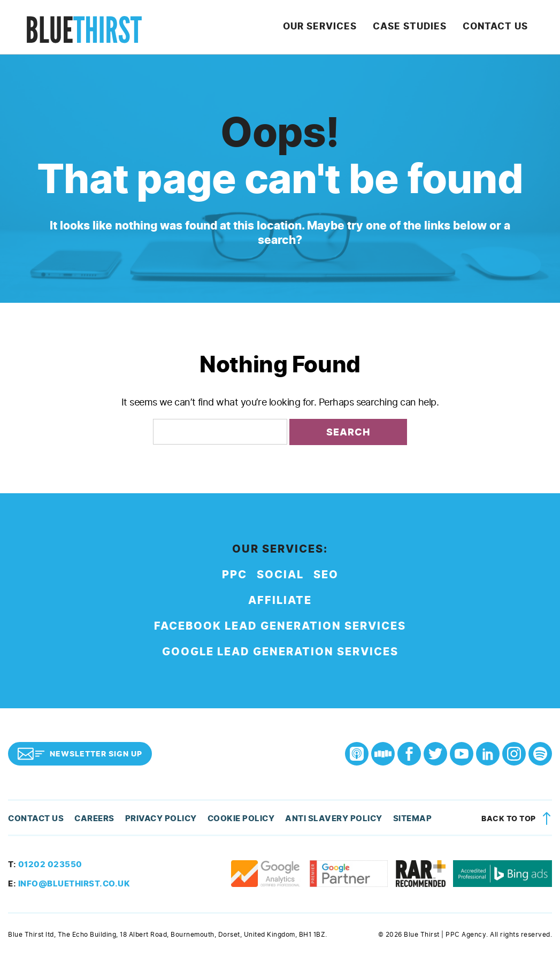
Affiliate (280, 606)
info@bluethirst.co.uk (64, 889)
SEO (326, 580)
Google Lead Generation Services (280, 657)
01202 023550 (42, 870)
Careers (90, 824)
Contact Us (502, 29)
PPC (235, 580)
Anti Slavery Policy (317, 824)
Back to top (518, 824)
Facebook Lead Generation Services (280, 632)
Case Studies (425, 29)
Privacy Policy (154, 824)
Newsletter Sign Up (80, 759)
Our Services (343, 29)
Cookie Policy (230, 824)
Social (280, 580)
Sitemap (391, 824)
